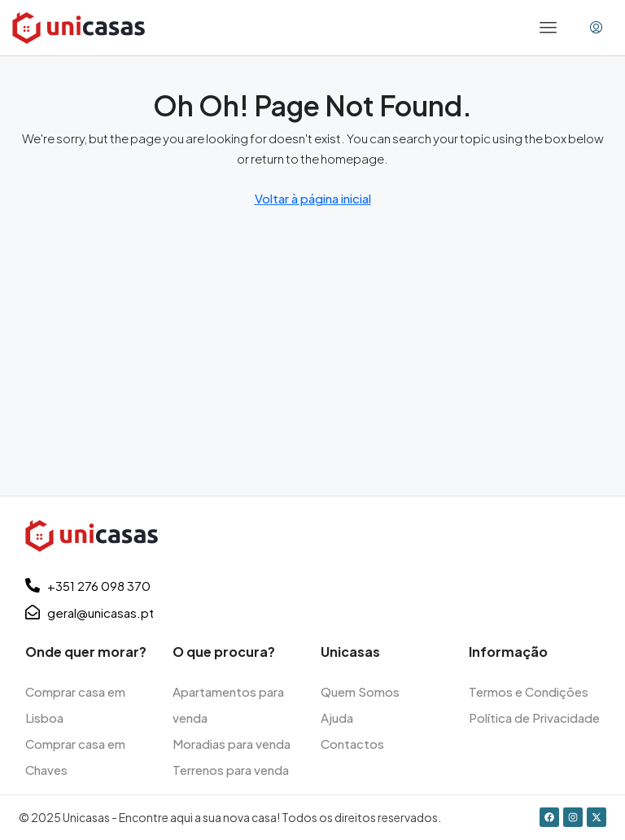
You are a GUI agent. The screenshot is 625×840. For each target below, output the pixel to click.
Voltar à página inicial (313, 198)
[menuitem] (596, 28)
